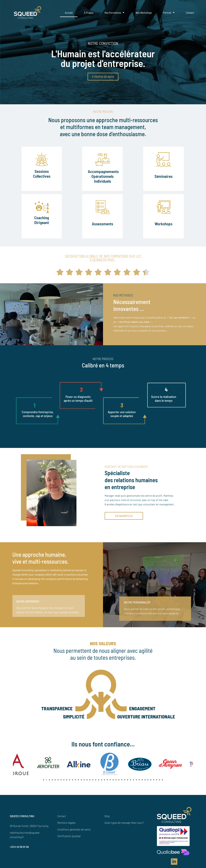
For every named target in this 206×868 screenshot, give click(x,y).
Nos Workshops (144, 13)
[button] (44, 783)
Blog (107, 820)
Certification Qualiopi (69, 840)
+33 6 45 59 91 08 (19, 850)
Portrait (169, 12)
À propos (89, 13)
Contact (190, 13)
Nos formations (115, 12)
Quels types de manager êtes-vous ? (124, 826)
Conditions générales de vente (74, 833)
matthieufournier (19, 836)
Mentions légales (66, 826)
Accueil (69, 13)
